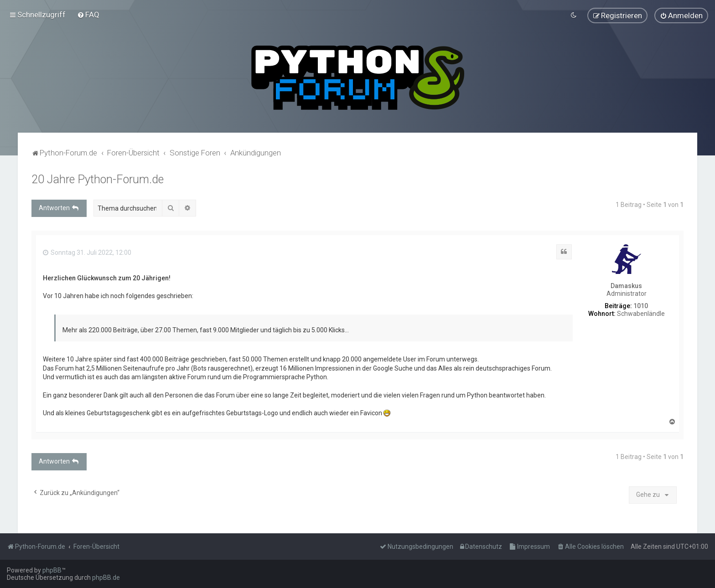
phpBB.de (106, 578)
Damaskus (626, 286)
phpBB (52, 570)
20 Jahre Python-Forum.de (98, 179)
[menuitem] (88, 15)
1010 (641, 305)
